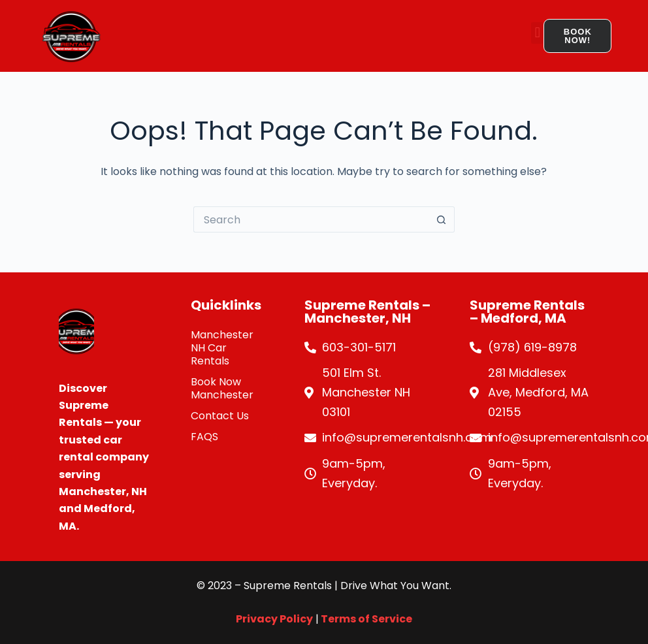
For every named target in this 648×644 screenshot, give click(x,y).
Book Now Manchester (222, 388)
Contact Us (220, 416)
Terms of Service (365, 619)
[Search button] (442, 219)
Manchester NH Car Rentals (222, 348)
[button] (537, 33)
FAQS (204, 437)
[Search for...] (311, 219)
